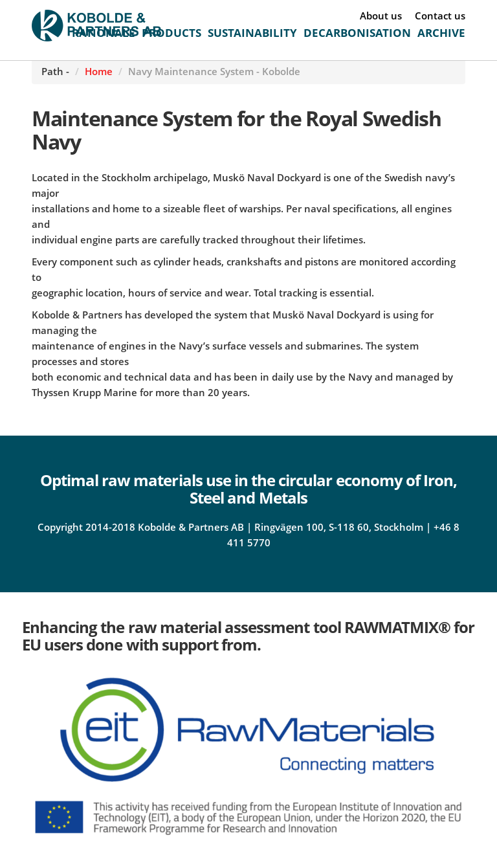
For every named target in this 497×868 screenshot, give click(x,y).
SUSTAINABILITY (252, 33)
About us (381, 16)
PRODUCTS (171, 33)
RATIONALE (104, 33)
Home (99, 71)
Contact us (440, 16)
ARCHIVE (441, 33)
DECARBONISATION (357, 33)
